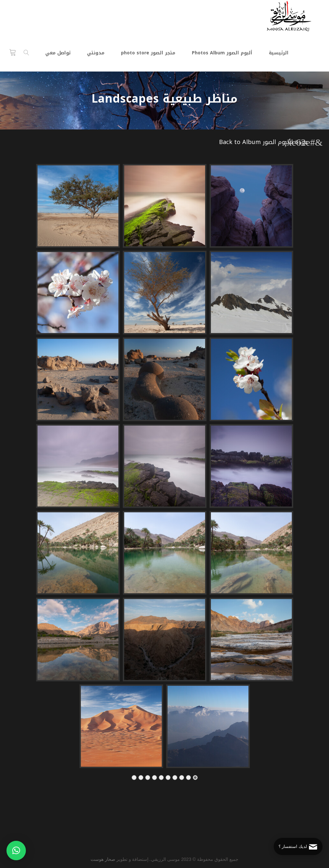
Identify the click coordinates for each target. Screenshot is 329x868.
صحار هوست (103, 859)
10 (134, 779)
